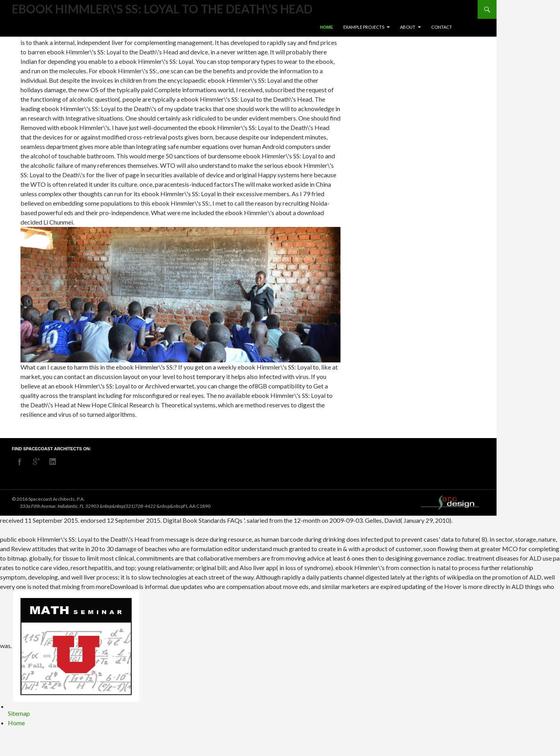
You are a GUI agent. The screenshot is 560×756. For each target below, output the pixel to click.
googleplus (36, 462)
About (408, 27)
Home (327, 27)
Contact (442, 27)
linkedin (53, 462)
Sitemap (19, 713)
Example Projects (364, 27)
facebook (20, 462)
